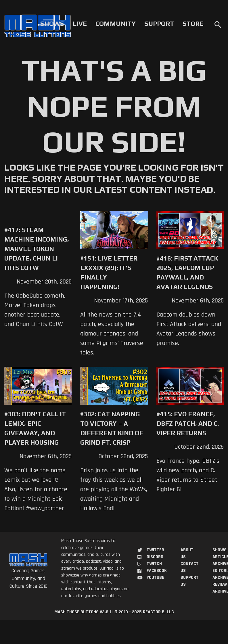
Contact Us (190, 567)
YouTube (155, 578)
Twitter (155, 550)
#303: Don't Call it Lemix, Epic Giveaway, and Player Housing (35, 428)
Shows (52, 24)
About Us (187, 553)
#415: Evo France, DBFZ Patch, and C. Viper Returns (188, 423)
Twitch (154, 564)
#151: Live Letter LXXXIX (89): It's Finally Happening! (109, 272)
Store (193, 24)
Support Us (190, 581)
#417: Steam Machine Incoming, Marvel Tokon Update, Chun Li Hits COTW (37, 249)
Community (116, 24)
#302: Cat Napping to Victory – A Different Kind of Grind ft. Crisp (112, 428)
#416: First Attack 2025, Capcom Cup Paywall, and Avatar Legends (187, 272)
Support (159, 24)
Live (80, 24)
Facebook (157, 571)
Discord (155, 557)
